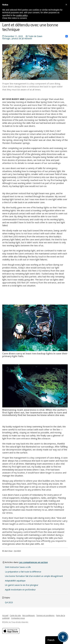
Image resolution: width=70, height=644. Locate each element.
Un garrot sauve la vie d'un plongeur (22, 585)
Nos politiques (29, 615)
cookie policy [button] (22, 15)
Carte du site (15, 615)
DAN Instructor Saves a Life (18, 567)
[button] (66, 5)
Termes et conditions (45, 615)
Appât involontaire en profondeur (20, 590)
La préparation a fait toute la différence (23, 572)
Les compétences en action (33, 562)
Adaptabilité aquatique (15, 581)
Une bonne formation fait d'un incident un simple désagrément (34, 576)
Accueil (5, 615)
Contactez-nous (18, 618)
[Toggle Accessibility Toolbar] (63, 637)
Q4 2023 (9, 602)
